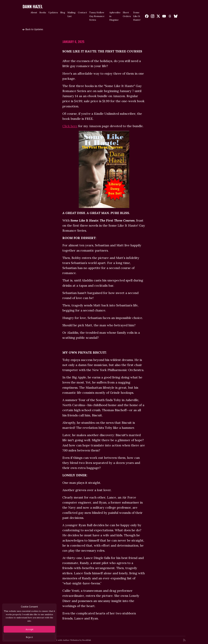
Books (43, 12)
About (34, 12)
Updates (53, 12)
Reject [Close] (29, 637)
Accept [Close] (29, 629)
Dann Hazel (33, 6)
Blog (63, 12)
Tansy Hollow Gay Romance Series (97, 16)
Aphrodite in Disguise (115, 16)
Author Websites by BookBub (77, 640)
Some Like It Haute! (137, 16)
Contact (82, 12)
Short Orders (127, 14)
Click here (70, 126)
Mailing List (71, 14)
